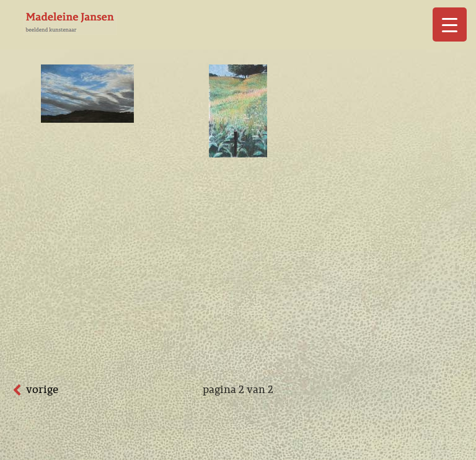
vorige (42, 389)
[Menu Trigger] (450, 24)
